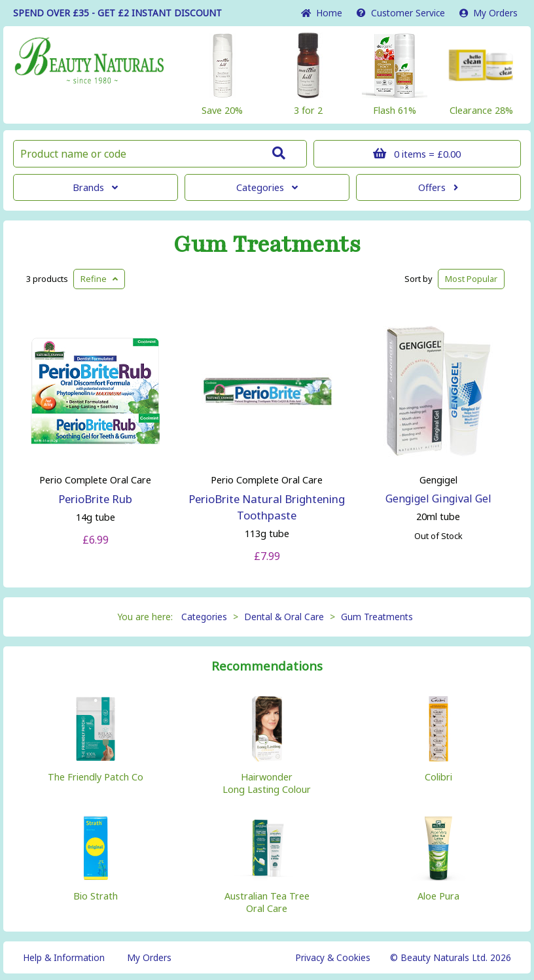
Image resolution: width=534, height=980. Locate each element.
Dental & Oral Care (284, 617)
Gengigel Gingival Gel (438, 499)
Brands (95, 187)
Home (322, 13)
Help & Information (64, 957)
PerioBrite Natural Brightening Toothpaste (267, 507)
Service (401, 13)
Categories (267, 187)
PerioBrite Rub (95, 499)
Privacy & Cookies (333, 957)
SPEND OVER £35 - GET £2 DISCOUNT (117, 13)
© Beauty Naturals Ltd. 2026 (451, 957)
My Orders (489, 13)
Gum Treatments (267, 245)
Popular (471, 279)
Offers (438, 187)
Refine (99, 279)
